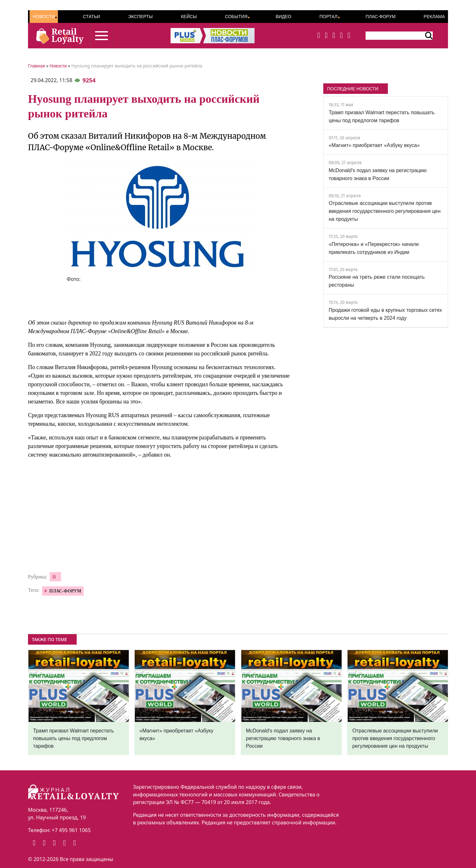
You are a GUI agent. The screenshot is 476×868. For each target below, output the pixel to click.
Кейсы (189, 17)
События (236, 17)
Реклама (434, 17)
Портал (329, 17)
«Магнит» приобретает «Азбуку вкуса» (374, 145)
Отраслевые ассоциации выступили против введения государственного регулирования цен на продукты (385, 211)
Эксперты (140, 17)
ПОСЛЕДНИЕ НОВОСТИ (353, 89)
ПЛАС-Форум (381, 17)
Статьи (91, 17)
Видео (283, 17)
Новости (44, 17)
